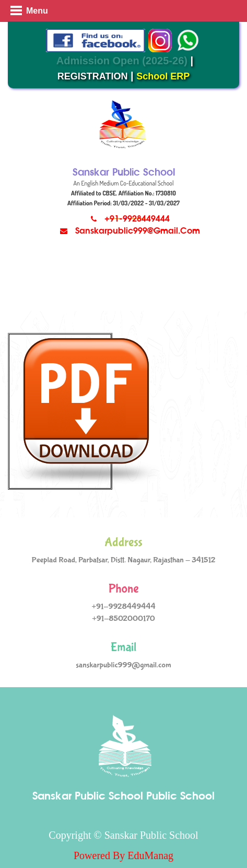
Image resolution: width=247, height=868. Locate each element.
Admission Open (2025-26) (122, 61)
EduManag (150, 855)
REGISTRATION (93, 76)
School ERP (163, 76)
